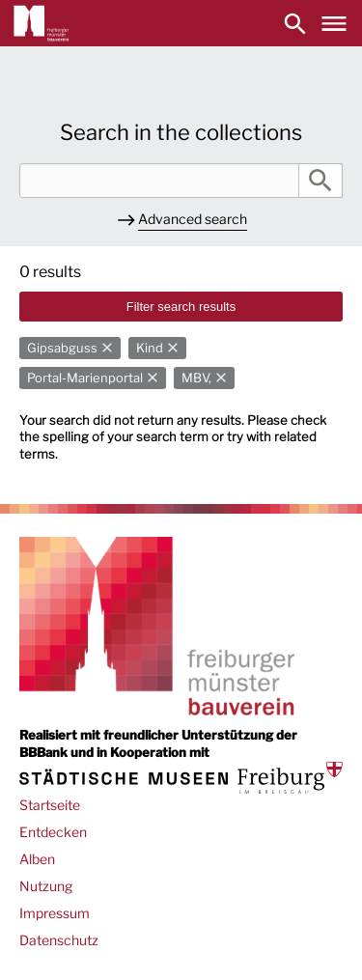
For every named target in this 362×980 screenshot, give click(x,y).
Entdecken (53, 832)
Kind (150, 348)
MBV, (196, 378)
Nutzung (46, 886)
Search (320, 181)
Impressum (55, 913)
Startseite (50, 805)
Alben (37, 859)
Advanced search (193, 219)
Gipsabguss (62, 348)
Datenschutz (59, 940)
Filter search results (181, 307)
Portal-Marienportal (85, 378)
